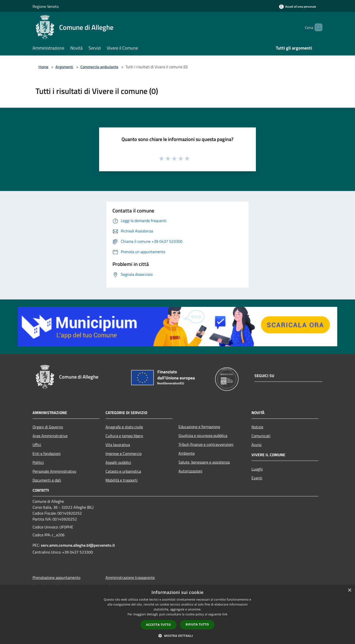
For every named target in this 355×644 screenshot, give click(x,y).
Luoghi (257, 469)
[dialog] (177, 615)
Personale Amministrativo (54, 471)
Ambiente (187, 453)
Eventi (257, 478)
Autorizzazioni (190, 471)
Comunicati (261, 436)
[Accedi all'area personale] (298, 7)
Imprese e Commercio (124, 453)
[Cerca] (317, 27)
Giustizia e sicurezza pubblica (203, 435)
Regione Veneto (46, 6)
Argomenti (64, 67)
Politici (38, 462)
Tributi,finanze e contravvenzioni (206, 444)
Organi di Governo (48, 427)
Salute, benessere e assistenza (204, 462)
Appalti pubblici (118, 462)
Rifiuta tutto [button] (197, 624)
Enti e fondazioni (47, 453)
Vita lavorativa (118, 445)
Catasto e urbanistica (123, 471)
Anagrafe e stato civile (124, 427)
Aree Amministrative (50, 436)
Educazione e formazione (199, 427)
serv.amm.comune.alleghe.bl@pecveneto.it (78, 545)
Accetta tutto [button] (159, 625)
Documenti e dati (47, 480)
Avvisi (257, 445)
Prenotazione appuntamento (56, 577)
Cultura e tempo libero (124, 436)
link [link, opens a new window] (225, 614)
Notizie (257, 427)
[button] (177, 636)
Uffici (37, 445)
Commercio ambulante (99, 67)
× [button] (349, 590)
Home (43, 67)
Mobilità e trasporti (122, 480)
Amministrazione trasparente (130, 577)
